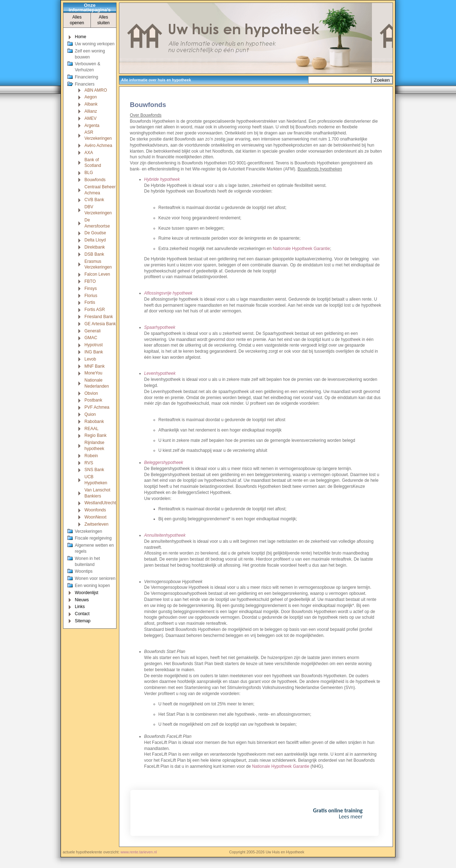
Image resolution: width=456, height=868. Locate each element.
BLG (89, 173)
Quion (90, 414)
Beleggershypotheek (164, 463)
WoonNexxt (95, 517)
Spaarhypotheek (160, 327)
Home (81, 37)
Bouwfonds (95, 180)
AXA (89, 153)
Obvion (91, 393)
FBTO (90, 281)
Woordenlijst (87, 593)
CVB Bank (94, 200)
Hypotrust (94, 345)
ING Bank (94, 352)
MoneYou (93, 373)
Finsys (91, 289)
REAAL (91, 429)
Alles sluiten (103, 20)
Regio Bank (95, 435)
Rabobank (94, 422)
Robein (91, 456)
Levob (90, 359)
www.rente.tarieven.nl (139, 852)
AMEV (90, 118)
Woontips (84, 571)
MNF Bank (95, 366)
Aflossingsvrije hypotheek (168, 293)
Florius (91, 296)
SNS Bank (94, 470)
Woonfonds (95, 510)
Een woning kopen (92, 586)
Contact (82, 614)
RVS (89, 463)
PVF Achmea (97, 407)
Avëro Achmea (98, 145)
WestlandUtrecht (100, 503)
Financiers (85, 84)
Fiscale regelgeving (93, 538)
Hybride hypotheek (162, 179)
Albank (91, 104)
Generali (92, 331)
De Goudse (95, 233)
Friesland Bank (99, 317)
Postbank (93, 400)
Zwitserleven (96, 524)
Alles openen (77, 20)
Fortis (90, 302)
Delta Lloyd (95, 240)
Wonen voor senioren (95, 578)
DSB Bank (94, 254)
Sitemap (83, 621)
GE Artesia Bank (100, 324)
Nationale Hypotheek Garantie (301, 249)
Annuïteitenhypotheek (165, 535)
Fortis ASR (95, 310)
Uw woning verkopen (95, 44)
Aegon (91, 97)
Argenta (92, 126)
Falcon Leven (97, 274)
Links (80, 607)
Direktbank (95, 247)
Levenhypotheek (160, 373)
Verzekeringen (89, 531)
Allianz (91, 111)
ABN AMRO (96, 90)
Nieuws (82, 600)
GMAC (91, 338)
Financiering (86, 77)
